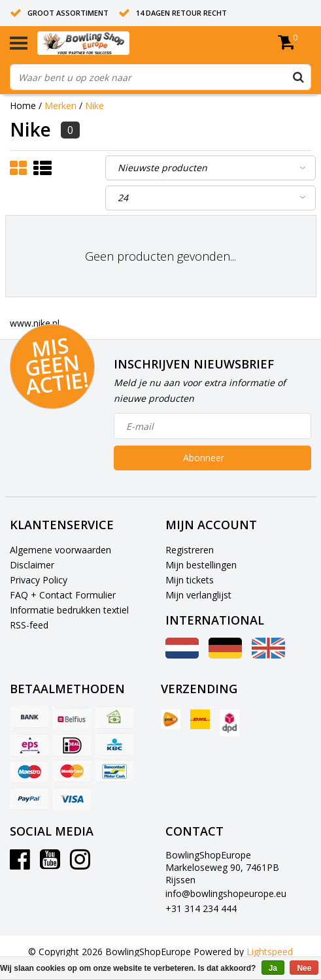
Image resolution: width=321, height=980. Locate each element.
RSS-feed (29, 625)
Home (23, 106)
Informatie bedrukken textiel (69, 610)
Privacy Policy (39, 580)
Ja (273, 968)
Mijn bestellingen (201, 565)
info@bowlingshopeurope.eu (226, 893)
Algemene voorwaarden (60, 550)
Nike (94, 106)
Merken (60, 106)
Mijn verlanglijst (198, 595)
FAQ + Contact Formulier (63, 595)
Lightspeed (270, 952)
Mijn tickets (190, 580)
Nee (304, 968)
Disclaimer (32, 565)
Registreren (190, 550)
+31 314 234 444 (201, 908)
